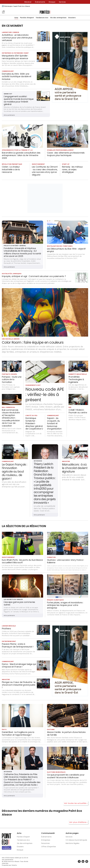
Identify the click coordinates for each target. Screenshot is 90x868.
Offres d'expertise (49, 847)
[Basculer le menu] (3, 12)
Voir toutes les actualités (75, 803)
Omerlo (14, 865)
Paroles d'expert (27, 18)
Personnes (45, 843)
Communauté (48, 833)
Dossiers (72, 18)
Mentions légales (72, 843)
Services (62, 2)
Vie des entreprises (58, 18)
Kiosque (52, 2)
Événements (40, 2)
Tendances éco (42, 18)
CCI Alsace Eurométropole (76, 840)
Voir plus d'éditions (78, 822)
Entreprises (46, 840)
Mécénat (28, 2)
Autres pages (72, 833)
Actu (16, 18)
